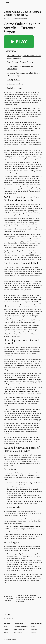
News (26, 19)
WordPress (13, 639)
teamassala (18, 19)
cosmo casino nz (12, 150)
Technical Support (15, 88)
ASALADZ (7, 3)
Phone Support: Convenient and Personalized (20, 68)
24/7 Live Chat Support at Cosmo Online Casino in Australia (24, 57)
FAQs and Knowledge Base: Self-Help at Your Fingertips (23, 74)
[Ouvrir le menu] (41, 3)
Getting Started (13, 80)
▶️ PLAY (19, 42)
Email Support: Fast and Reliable (20, 62)
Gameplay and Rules (15, 84)
